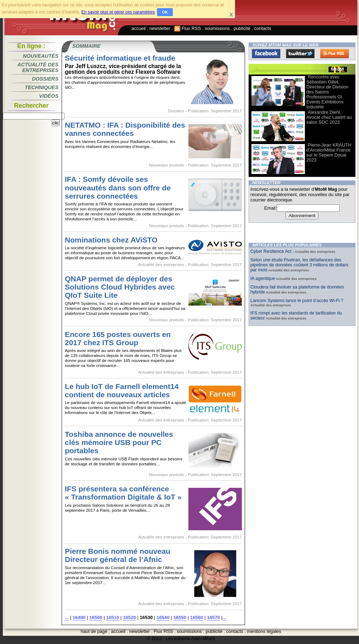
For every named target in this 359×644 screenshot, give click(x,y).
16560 (197, 617)
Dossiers (45, 79)
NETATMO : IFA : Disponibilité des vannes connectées (125, 129)
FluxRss (334, 53)
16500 (96, 617)
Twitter (300, 53)
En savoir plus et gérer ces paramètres (118, 12)
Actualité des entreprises (38, 67)
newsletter (160, 28)
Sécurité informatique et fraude (120, 58)
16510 (113, 617)
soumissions (217, 28)
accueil (139, 28)
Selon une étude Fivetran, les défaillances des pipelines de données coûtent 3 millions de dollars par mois (299, 265)
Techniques (42, 87)
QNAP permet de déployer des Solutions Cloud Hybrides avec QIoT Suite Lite (120, 287)
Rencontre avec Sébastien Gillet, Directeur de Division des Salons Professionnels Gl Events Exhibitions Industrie (327, 92)
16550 (180, 617)
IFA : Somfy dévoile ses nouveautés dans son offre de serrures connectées (118, 187)
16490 (79, 617)
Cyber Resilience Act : (272, 251)
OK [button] (165, 12)
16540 (163, 617)
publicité (242, 28)
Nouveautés (41, 56)
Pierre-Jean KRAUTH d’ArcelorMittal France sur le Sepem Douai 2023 (329, 152)
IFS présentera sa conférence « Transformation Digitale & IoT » (123, 493)
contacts (263, 28)
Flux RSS (188, 28)
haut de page (94, 631)
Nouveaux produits (167, 165)
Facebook (266, 53)
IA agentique (263, 278)
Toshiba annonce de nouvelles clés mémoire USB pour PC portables (119, 442)
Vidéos (49, 96)
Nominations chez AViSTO (111, 240)
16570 (213, 617)
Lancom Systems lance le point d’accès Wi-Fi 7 (297, 301)
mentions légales (264, 631)
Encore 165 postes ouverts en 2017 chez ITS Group (118, 338)
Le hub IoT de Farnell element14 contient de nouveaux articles (122, 390)
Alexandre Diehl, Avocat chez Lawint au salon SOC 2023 (329, 117)
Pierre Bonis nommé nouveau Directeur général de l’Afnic (118, 555)
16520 (129, 617)
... (67, 617)
